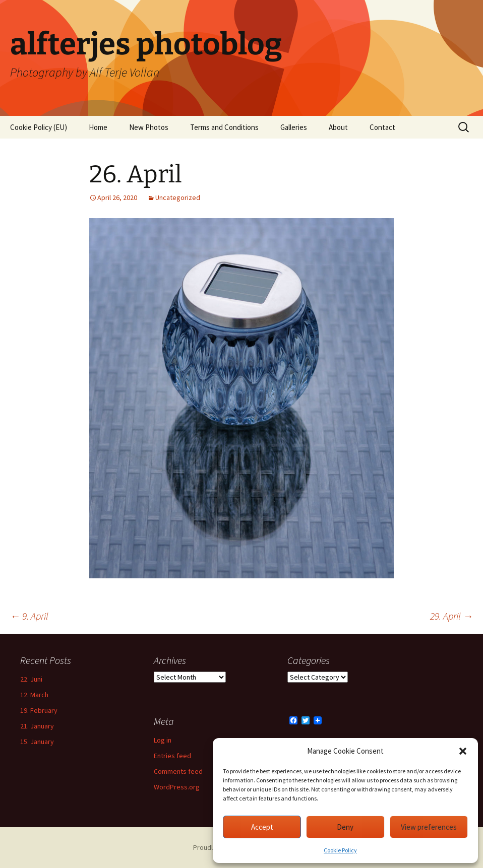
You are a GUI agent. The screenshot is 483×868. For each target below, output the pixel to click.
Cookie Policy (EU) (39, 127)
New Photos (149, 127)
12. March (34, 695)
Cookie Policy (340, 850)
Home (98, 127)
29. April (451, 616)
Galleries (294, 127)
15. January (37, 742)
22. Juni (31, 679)
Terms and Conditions (224, 127)
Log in (163, 740)
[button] (463, 751)
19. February (39, 710)
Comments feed (178, 771)
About (338, 127)
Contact (382, 127)
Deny (345, 827)
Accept (262, 827)
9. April (29, 616)
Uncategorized (178, 197)
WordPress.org (177, 787)
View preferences (429, 827)
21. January (37, 726)
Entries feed (172, 756)
